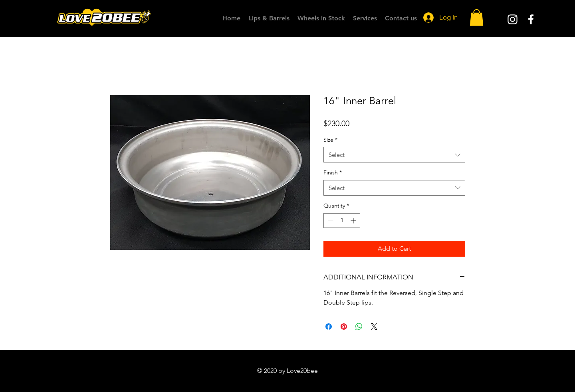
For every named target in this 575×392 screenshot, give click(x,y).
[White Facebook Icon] (531, 19)
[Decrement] (330, 221)
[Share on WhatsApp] (359, 327)
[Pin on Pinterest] (344, 327)
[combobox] (394, 155)
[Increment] (354, 221)
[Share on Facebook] (329, 327)
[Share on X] (374, 327)
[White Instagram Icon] (513, 19)
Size (330, 140)
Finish (333, 172)
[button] (477, 18)
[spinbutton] (342, 221)
